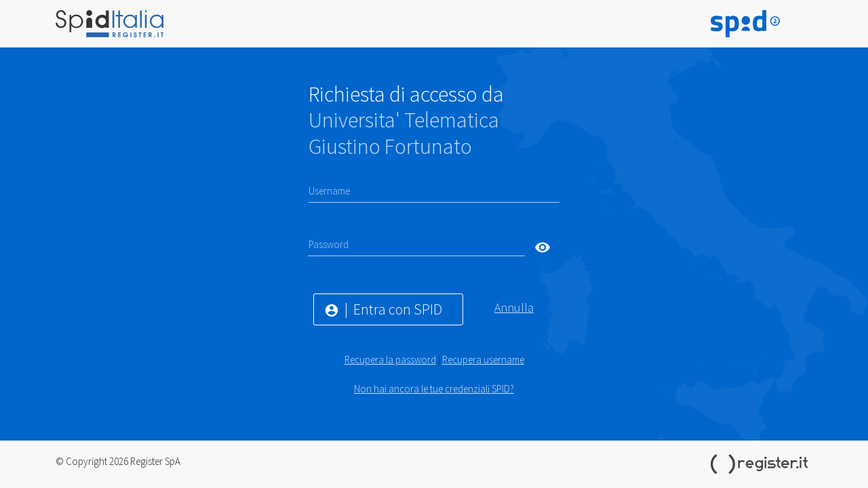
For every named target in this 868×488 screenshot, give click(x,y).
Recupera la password (390, 360)
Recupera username (483, 360)
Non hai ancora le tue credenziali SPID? (434, 389)
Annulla (514, 307)
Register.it (762, 464)
